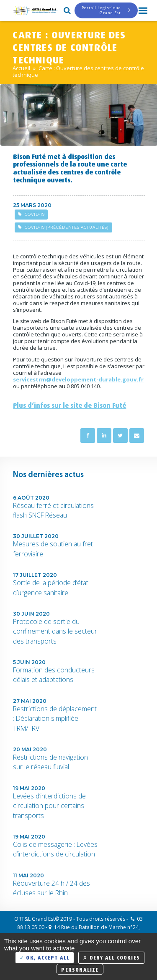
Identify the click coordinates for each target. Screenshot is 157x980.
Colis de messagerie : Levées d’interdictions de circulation (55, 849)
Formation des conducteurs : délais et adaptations (55, 675)
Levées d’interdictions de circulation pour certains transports (49, 806)
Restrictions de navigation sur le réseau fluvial (50, 762)
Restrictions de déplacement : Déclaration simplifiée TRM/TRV (55, 719)
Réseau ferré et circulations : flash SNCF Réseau (55, 510)
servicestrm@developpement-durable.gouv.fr (78, 379)
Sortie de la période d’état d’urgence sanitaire (51, 587)
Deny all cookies (111, 957)
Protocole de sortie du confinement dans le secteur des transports (55, 631)
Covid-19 (31, 214)
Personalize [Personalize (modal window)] (80, 969)
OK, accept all (45, 957)
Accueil (21, 68)
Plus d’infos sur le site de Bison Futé (69, 404)
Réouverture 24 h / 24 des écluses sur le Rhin (51, 888)
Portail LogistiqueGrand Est (106, 10)
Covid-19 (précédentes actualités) (63, 227)
